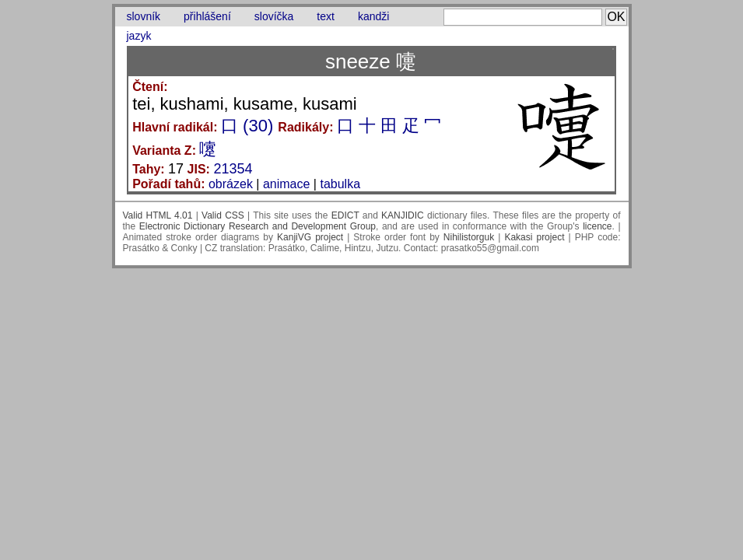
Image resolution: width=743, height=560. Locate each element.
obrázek (231, 184)
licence (597, 226)
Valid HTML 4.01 (158, 215)
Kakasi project (534, 237)
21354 (233, 169)
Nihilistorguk (469, 237)
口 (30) (247, 126)
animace (286, 184)
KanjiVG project (310, 237)
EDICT (345, 215)
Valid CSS (223, 215)
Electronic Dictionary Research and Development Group (258, 226)
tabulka (340, 184)
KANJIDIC (403, 215)
